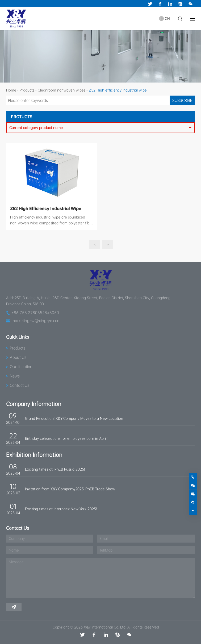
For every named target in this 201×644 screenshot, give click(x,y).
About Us (18, 357)
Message (16, 562)
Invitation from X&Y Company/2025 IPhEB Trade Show (70, 489)
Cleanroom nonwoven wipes (62, 90)
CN (167, 19)
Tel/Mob (106, 550)
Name (14, 550)
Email (104, 538)
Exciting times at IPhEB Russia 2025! (55, 469)
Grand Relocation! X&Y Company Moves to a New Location (74, 418)
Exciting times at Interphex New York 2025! (61, 509)
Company (17, 538)
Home (11, 90)
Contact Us (20, 385)
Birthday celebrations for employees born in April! (66, 438)
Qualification (21, 367)
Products (27, 90)
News (15, 376)
